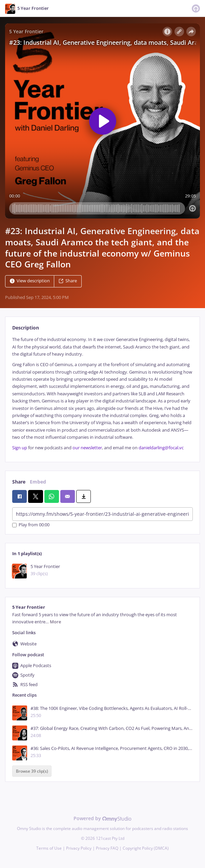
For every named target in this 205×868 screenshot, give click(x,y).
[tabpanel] (102, 394)
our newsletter (87, 448)
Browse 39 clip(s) (32, 771)
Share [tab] (19, 482)
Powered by (102, 818)
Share (68, 281)
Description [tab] (26, 328)
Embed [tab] (38, 482)
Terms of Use (49, 848)
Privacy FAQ (107, 848)
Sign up (20, 448)
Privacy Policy (79, 848)
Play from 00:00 (31, 525)
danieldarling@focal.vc (161, 448)
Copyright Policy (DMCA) (146, 848)
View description (30, 281)
